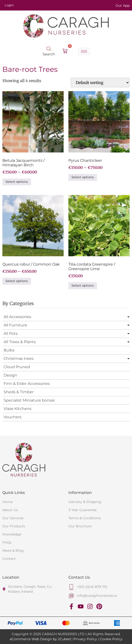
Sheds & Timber (19, 392)
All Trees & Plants (20, 342)
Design (10, 375)
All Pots (11, 333)
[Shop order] (100, 83)
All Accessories (17, 317)
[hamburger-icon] (84, 51)
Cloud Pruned (17, 367)
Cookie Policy (111, 639)
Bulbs (9, 350)
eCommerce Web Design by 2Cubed (40, 639)
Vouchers (13, 417)
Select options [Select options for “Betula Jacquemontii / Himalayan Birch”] (17, 182)
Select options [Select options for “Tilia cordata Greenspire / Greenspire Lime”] (83, 285)
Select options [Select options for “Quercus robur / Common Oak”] (17, 281)
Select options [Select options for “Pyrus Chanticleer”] (83, 177)
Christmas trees (19, 359)
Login (9, 5)
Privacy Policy (85, 639)
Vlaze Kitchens (18, 409)
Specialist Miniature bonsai (29, 400)
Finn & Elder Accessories (27, 384)
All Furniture (15, 325)
